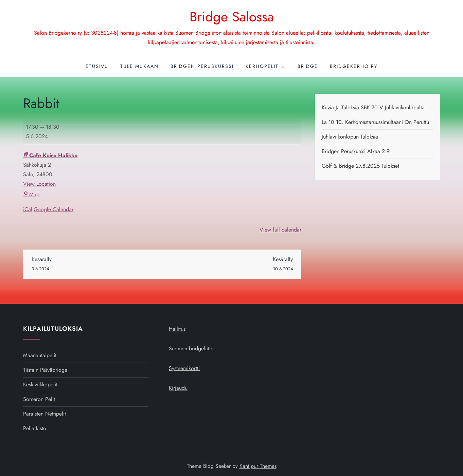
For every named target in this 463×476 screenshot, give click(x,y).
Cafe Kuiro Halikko (50, 155)
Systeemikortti (184, 368)
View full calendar (280, 230)
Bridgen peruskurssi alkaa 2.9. (356, 151)
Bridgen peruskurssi (202, 66)
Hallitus (177, 329)
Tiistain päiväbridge (45, 370)
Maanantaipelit (40, 355)
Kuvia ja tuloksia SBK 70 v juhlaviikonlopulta (373, 107)
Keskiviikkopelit (40, 385)
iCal (28, 209)
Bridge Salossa (232, 17)
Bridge (308, 66)
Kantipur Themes (258, 466)
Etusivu (97, 66)
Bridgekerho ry (354, 66)
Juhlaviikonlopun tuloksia (350, 137)
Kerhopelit (266, 66)
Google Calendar (54, 209)
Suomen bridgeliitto (191, 349)
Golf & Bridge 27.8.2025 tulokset (360, 166)
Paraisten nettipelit (44, 414)
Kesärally (97, 264)
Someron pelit (39, 399)
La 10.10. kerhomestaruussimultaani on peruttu (375, 122)
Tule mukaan (139, 66)
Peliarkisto (35, 428)
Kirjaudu (178, 388)
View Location (39, 184)
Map (31, 194)
